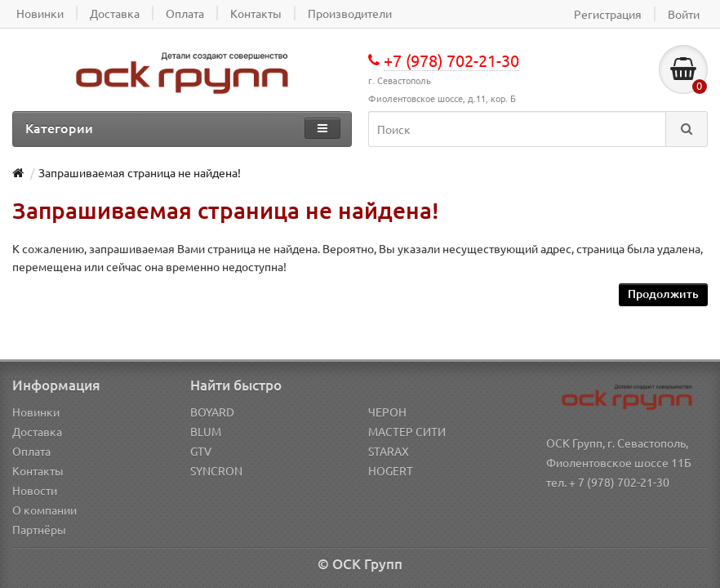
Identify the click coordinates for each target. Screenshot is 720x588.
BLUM (206, 431)
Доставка (37, 431)
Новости (35, 490)
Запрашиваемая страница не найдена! (140, 172)
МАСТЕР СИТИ (407, 431)
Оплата (31, 451)
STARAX (389, 451)
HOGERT (391, 470)
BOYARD (212, 412)
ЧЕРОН (387, 412)
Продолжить (663, 294)
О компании (44, 510)
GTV (201, 451)
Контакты (38, 470)
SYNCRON (216, 470)
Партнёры (39, 529)
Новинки (36, 412)
